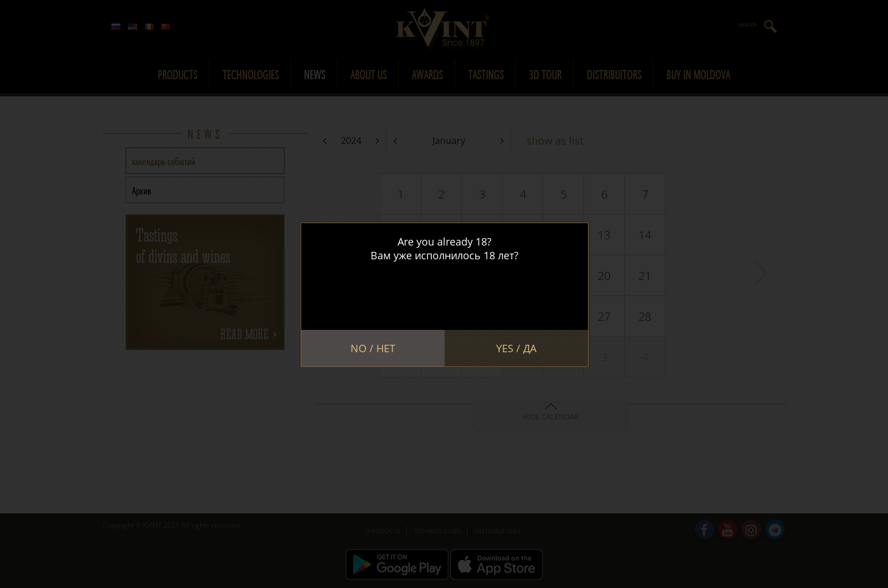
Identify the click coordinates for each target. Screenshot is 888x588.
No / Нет (373, 348)
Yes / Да (516, 348)
